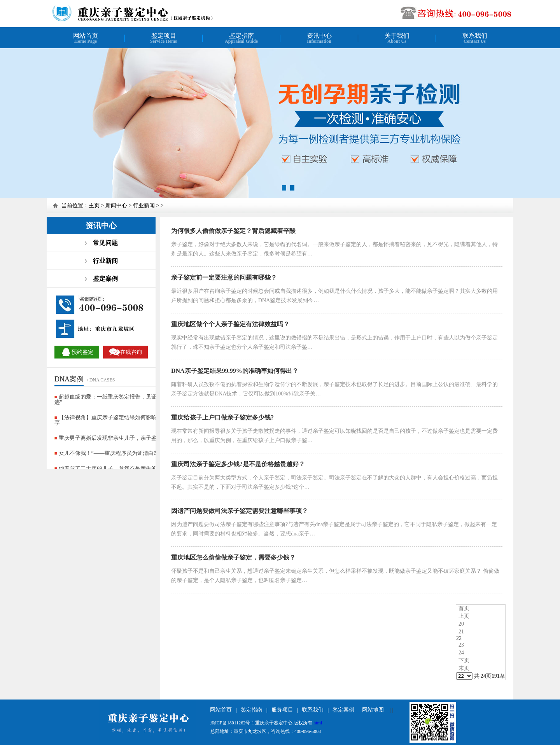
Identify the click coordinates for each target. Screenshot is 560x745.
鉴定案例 (343, 710)
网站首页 (221, 710)
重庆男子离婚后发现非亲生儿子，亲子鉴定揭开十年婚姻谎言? (133, 438)
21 (461, 632)
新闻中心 (116, 205)
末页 (464, 668)
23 (461, 645)
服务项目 (282, 710)
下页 (464, 660)
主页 (94, 205)
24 (461, 653)
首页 (464, 608)
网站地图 (373, 710)
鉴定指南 (252, 710)
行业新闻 (144, 205)
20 (461, 624)
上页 (464, 616)
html (318, 723)
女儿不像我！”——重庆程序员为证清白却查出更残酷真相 (128, 453)
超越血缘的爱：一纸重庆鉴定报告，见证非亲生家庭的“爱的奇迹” (131, 400)
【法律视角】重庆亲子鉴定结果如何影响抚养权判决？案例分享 (130, 420)
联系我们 (313, 710)
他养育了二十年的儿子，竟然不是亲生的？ (110, 468)
